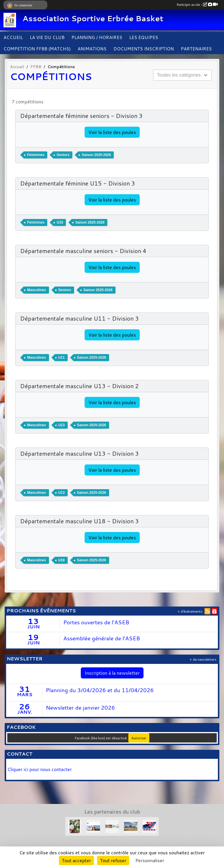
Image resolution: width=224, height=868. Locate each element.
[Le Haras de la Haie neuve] (93, 826)
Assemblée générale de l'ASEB (102, 638)
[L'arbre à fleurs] (75, 826)
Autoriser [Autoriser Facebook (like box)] (139, 738)
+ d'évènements (190, 611)
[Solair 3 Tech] (112, 826)
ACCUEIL (13, 37)
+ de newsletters (203, 659)
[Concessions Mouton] (131, 826)
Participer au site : (197, 5)
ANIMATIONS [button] (92, 49)
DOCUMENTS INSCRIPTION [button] (144, 49)
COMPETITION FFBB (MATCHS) (37, 49)
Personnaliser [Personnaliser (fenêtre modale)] (150, 860)
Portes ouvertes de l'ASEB (96, 622)
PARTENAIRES (196, 49)
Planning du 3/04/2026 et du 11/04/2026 (100, 690)
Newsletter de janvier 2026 (80, 708)
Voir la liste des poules (112, 132)
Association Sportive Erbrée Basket (93, 18)
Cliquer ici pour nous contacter (40, 769)
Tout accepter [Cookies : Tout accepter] (76, 860)
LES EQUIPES (144, 37)
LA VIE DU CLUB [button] (47, 37)
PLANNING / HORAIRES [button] (97, 37)
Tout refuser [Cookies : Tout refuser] (113, 860)
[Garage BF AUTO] (149, 826)
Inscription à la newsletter (112, 673)
